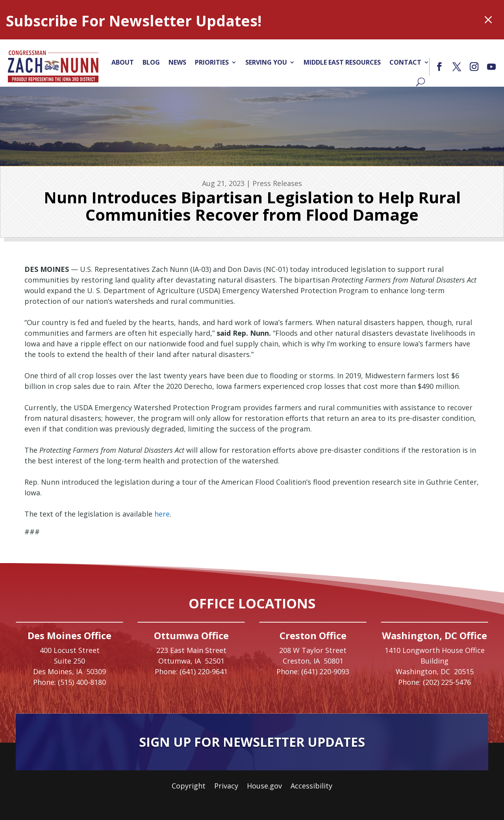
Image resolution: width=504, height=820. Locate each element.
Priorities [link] (212, 62)
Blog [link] (151, 62)
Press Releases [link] (277, 183)
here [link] (162, 514)
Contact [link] (405, 62)
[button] (439, 67)
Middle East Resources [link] (342, 62)
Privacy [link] (226, 787)
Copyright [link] (189, 787)
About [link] (123, 62)
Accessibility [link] (311, 787)
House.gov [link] (264, 787)
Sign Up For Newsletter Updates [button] (252, 742)
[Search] (421, 82)
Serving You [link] (266, 62)
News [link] (177, 62)
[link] (53, 66)
